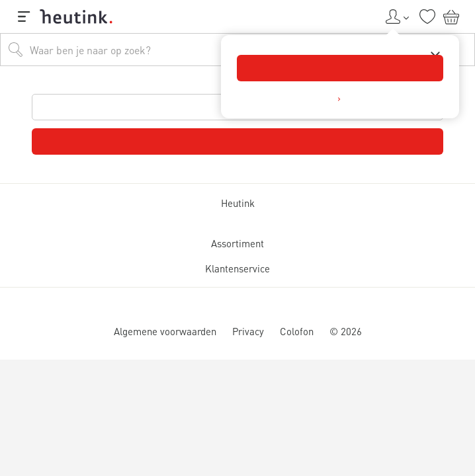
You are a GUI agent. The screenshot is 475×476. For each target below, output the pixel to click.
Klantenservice (237, 268)
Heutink (238, 203)
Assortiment (237, 243)
